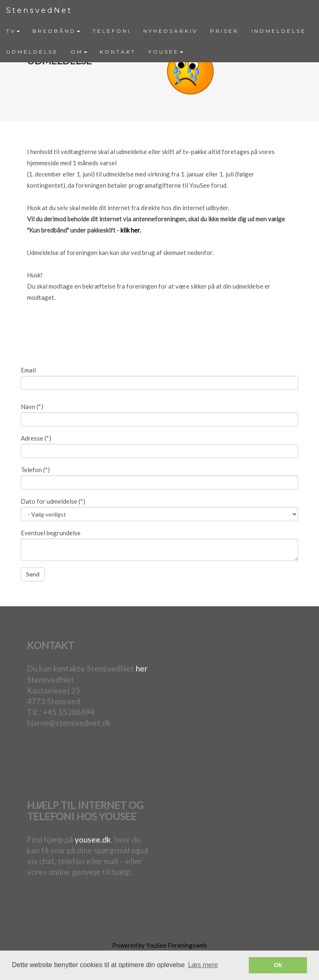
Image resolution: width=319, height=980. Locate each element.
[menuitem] (13, 31)
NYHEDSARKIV (171, 31)
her (142, 668)
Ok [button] (278, 965)
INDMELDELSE (279, 31)
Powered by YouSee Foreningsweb (159, 945)
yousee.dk (93, 839)
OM (79, 52)
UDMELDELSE (32, 52)
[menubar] (159, 42)
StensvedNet (39, 10)
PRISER (225, 31)
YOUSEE (166, 52)
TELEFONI (112, 31)
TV (13, 31)
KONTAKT (118, 52)
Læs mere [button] (203, 965)
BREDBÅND (56, 31)
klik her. (131, 230)
